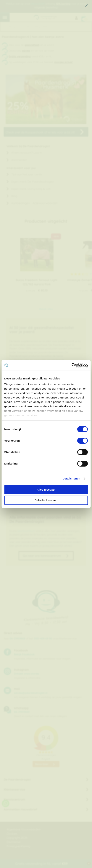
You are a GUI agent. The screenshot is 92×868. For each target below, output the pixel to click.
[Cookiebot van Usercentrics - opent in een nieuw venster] (71, 365)
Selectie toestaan (46, 500)
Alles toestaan (46, 490)
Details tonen (71, 478)
